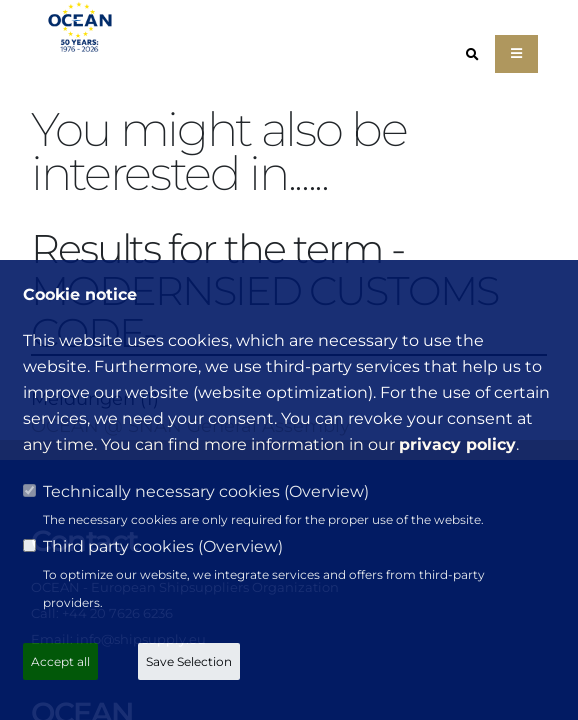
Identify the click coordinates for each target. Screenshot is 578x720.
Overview (326, 491)
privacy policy (457, 444)
